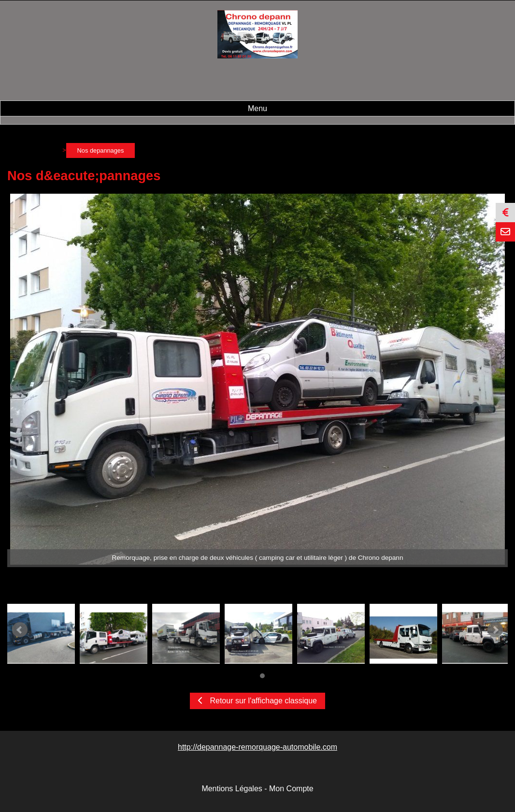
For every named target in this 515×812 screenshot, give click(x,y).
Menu (257, 108)
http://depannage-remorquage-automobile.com (257, 747)
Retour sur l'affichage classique (257, 701)
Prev (20, 630)
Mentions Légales (232, 789)
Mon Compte (291, 789)
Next (495, 630)
